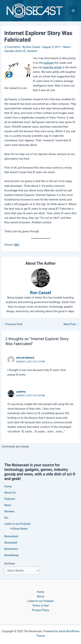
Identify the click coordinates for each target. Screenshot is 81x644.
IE (24, 51)
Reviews (9, 511)
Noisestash (11, 536)
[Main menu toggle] (73, 11)
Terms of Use (40, 606)
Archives (10, 564)
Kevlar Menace (25, 358)
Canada (9, 51)
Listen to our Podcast (17, 524)
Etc (6, 518)
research (32, 51)
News (67, 47)
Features (10, 499)
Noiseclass (11, 549)
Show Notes (18, 529)
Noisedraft (11, 543)
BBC (17, 245)
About (40, 596)
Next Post (71, 324)
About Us (10, 493)
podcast (49, 63)
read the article (52, 67)
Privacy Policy (41, 610)
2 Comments (12, 47)
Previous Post (12, 324)
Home (8, 486)
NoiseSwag (11, 555)
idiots (18, 51)
